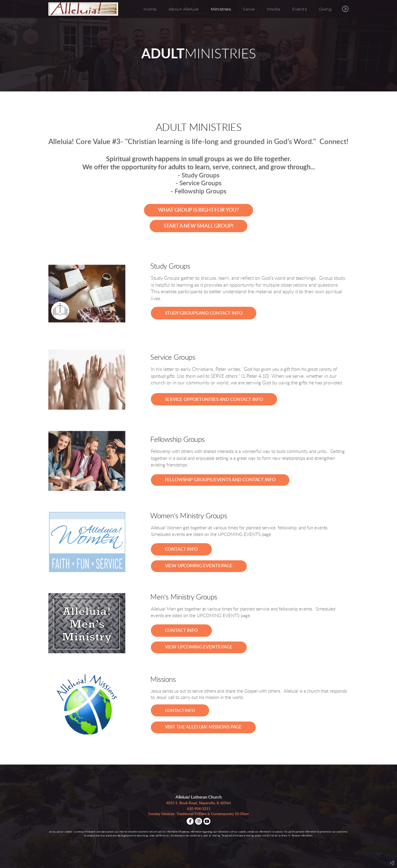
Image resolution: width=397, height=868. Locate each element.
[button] (198, 210)
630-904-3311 (199, 809)
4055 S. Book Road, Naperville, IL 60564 (198, 803)
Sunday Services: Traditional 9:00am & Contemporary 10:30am (198, 814)
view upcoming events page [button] (199, 566)
